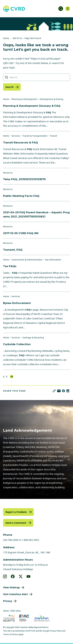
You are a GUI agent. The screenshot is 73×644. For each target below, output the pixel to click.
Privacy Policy (56, 631)
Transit (53, 136)
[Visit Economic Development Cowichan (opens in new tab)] (42, 618)
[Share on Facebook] (63, 391)
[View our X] (21, 576)
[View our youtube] (29, 576)
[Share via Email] (59, 391)
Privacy (8, 601)
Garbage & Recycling (33, 337)
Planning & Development (24, 99)
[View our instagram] (5, 576)
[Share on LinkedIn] (68, 391)
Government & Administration (27, 260)
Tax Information (53, 260)
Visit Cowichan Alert (15, 594)
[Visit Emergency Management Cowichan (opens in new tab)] (24, 618)
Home (6, 38)
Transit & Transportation (35, 136)
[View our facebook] (13, 576)
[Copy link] (54, 391)
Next (12, 377)
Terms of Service (11, 634)
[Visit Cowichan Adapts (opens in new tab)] (9, 618)
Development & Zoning (51, 99)
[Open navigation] (68, 9)
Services (16, 136)
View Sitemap (11, 587)
